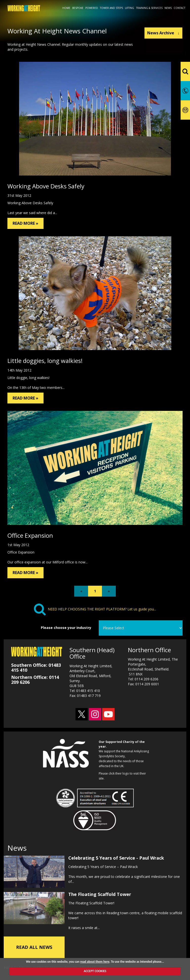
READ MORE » (25, 223)
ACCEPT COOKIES (95, 971)
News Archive (163, 33)
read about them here (95, 962)
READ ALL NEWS (34, 947)
